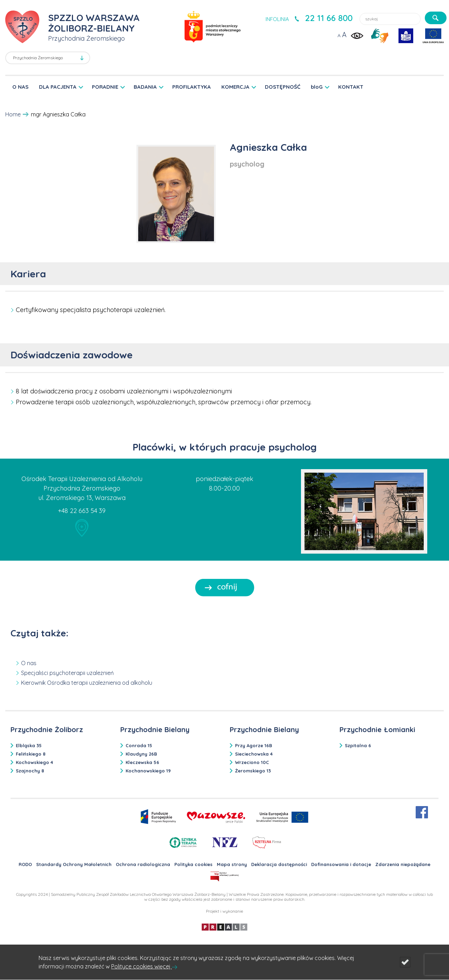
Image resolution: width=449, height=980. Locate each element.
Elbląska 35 (29, 745)
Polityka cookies (193, 864)
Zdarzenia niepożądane (403, 864)
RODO (25, 864)
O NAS (20, 87)
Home (13, 114)
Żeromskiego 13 (253, 771)
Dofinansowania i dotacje (341, 864)
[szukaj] (436, 18)
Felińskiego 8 (31, 754)
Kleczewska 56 (142, 762)
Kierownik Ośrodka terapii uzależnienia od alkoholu (87, 683)
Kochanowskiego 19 (148, 771)
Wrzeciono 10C (252, 762)
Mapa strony (232, 864)
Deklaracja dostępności (279, 864)
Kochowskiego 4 (34, 762)
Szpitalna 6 (358, 745)
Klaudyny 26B (141, 754)
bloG (317, 87)
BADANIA (145, 87)
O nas (29, 663)
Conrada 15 (139, 745)
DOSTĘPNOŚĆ (283, 87)
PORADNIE (105, 87)
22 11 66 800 (329, 18)
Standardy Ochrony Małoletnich (74, 864)
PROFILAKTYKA (192, 87)
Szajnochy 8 (30, 771)
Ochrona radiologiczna (143, 864)
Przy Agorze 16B (254, 745)
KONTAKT (351, 87)
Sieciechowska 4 (254, 754)
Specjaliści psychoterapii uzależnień (67, 673)
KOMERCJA (235, 87)
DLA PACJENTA (58, 87)
